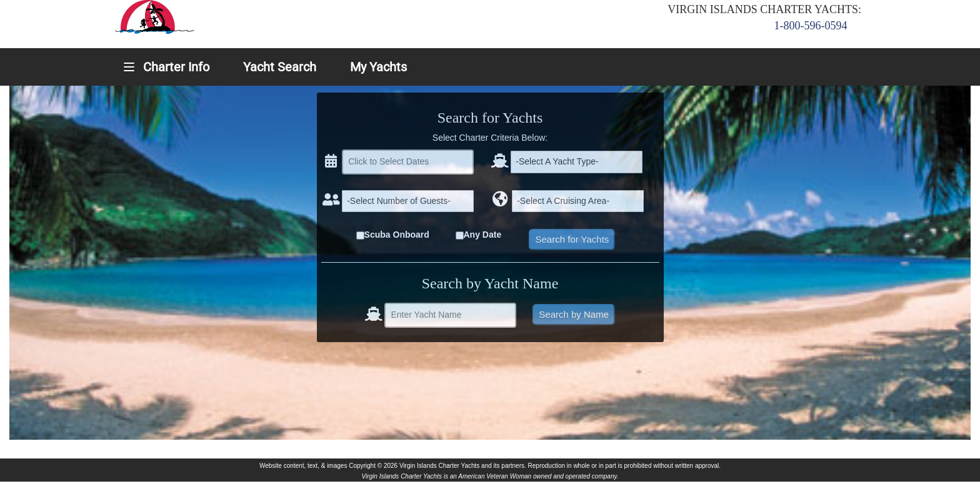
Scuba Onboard (397, 235)
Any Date (483, 235)
